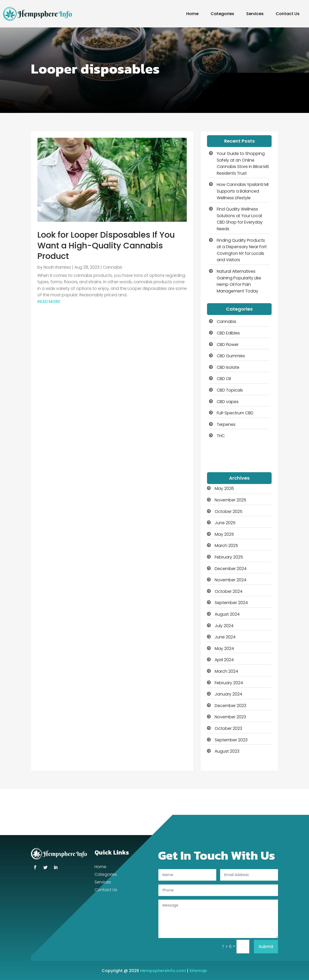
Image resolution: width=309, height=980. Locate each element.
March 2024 (226, 671)
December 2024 (231, 569)
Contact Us (288, 14)
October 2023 (228, 728)
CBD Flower (228, 345)
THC (221, 436)
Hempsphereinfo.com (163, 971)
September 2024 (231, 603)
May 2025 (224, 534)
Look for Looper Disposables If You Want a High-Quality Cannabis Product (106, 245)
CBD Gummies (231, 356)
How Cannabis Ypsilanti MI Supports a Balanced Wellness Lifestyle (243, 191)
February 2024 (229, 683)
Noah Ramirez (57, 267)
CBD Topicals (230, 390)
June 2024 (225, 637)
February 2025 (229, 557)
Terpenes (226, 424)
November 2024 (230, 580)
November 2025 (230, 500)
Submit (266, 947)
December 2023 (230, 706)
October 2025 (229, 512)
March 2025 (226, 546)
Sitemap (198, 971)
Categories (222, 14)
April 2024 (224, 660)
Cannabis (112, 267)
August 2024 (227, 614)
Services (255, 14)
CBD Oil (224, 379)
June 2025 (225, 523)
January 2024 (228, 694)
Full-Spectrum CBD (235, 413)
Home (192, 14)
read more (49, 302)
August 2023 (227, 751)
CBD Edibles (228, 333)
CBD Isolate (228, 367)
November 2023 (230, 717)
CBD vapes (228, 402)
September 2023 (231, 740)
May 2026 (224, 488)
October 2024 (229, 591)
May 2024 (224, 649)
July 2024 (224, 626)
